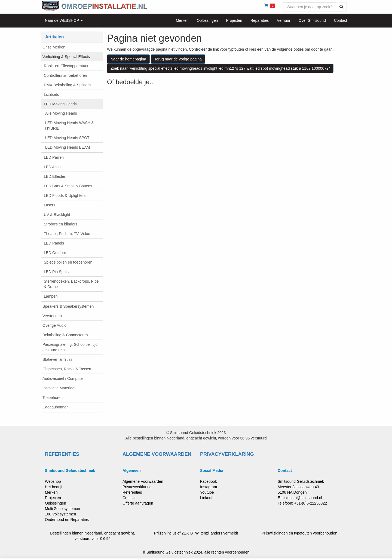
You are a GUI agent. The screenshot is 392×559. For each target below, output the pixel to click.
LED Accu (52, 167)
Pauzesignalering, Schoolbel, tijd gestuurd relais (70, 347)
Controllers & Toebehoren (65, 75)
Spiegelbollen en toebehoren (68, 262)
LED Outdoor (55, 253)
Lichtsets (51, 94)
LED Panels (54, 243)
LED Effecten (55, 176)
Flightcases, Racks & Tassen (67, 369)
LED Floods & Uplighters (65, 196)
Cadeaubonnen (56, 407)
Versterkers (52, 316)
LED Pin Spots (56, 272)
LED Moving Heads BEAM (68, 147)
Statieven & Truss (57, 359)
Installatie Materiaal (59, 388)
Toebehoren (53, 398)
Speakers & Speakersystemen (68, 306)
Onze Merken (54, 47)
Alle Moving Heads (61, 113)
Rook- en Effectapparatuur (66, 66)
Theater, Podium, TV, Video (67, 234)
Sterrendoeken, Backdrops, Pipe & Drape (71, 284)
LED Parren (54, 157)
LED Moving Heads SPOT (67, 138)
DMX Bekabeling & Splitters (67, 85)
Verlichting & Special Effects (66, 57)
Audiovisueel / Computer (63, 378)
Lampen (51, 296)
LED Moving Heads (60, 104)
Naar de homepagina (128, 59)
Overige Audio (54, 325)
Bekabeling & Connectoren (65, 335)
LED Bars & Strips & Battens (68, 186)
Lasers (50, 205)
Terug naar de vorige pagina (178, 59)
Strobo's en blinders (61, 224)
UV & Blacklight (57, 215)
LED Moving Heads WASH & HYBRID (70, 126)
